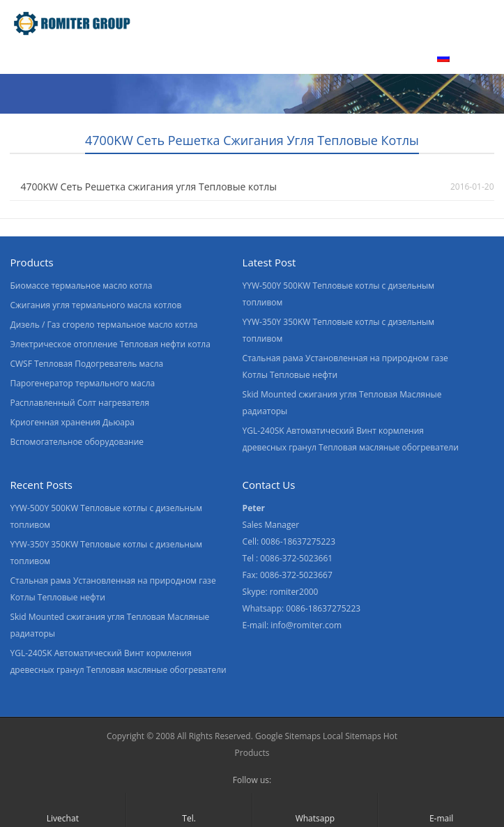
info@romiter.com (306, 625)
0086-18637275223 (323, 608)
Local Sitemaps (352, 736)
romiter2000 (294, 592)
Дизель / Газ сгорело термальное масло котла (104, 325)
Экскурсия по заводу (243, 58)
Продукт (91, 58)
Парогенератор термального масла (82, 383)
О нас (152, 58)
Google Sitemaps (288, 736)
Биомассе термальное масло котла (81, 286)
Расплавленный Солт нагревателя (79, 403)
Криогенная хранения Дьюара (72, 422)
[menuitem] (464, 59)
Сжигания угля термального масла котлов (96, 305)
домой (29, 58)
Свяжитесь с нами (366, 58)
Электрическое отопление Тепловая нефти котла (110, 344)
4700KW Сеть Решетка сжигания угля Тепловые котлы (148, 187)
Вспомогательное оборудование (77, 442)
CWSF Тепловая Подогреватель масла (86, 364)
